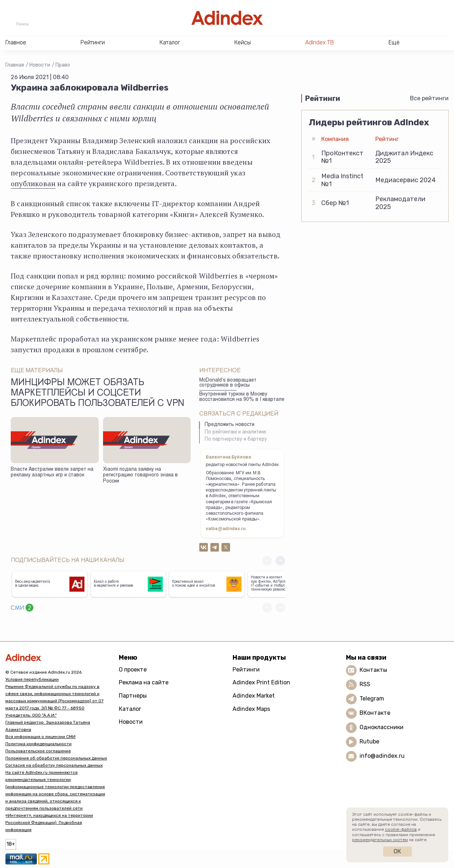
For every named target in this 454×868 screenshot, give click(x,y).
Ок (397, 851)
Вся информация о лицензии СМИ (40, 737)
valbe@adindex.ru (226, 529)
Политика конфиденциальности (38, 744)
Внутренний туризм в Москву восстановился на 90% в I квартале (242, 397)
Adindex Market (254, 696)
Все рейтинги (429, 98)
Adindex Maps (251, 709)
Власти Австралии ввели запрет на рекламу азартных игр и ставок (52, 473)
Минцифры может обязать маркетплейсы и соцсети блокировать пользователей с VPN (97, 394)
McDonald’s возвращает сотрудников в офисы (228, 383)
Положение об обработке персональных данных (56, 758)
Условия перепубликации (32, 679)
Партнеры (133, 696)
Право (63, 65)
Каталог (130, 709)
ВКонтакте (375, 713)
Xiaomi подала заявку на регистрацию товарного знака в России (140, 476)
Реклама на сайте (144, 682)
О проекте (133, 670)
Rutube (369, 741)
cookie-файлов (401, 829)
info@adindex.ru (382, 756)
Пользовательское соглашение (38, 751)
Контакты (373, 670)
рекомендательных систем (380, 840)
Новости (40, 65)
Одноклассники (382, 727)
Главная (15, 65)
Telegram (372, 699)
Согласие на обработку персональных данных (54, 765)
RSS (365, 684)
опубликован (33, 183)
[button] (280, 561)
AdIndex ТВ (319, 42)
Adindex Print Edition (261, 682)
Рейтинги (246, 670)
